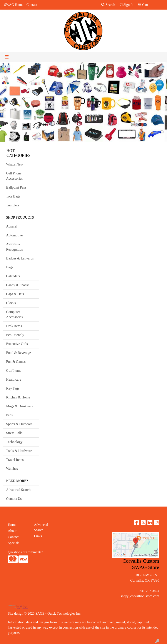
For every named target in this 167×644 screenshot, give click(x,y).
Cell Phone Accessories (14, 176)
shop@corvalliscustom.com (140, 596)
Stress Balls (14, 433)
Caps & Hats (15, 294)
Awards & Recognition (15, 247)
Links (38, 536)
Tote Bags (13, 196)
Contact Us (14, 499)
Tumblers (13, 205)
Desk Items (14, 326)
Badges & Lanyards (20, 258)
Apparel (12, 226)
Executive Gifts (17, 344)
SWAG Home (14, 5)
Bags (10, 267)
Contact (32, 5)
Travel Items (15, 460)
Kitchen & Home (18, 397)
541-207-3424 (149, 591)
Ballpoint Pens (16, 187)
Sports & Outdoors (19, 424)
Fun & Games (16, 362)
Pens (9, 415)
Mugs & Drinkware (20, 406)
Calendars (13, 276)
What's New (15, 164)
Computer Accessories (14, 314)
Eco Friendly (15, 335)
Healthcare (14, 379)
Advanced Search (18, 490)
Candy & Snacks (18, 285)
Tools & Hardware (19, 451)
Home (12, 525)
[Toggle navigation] (7, 57)
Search (108, 5)
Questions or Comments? (25, 552)
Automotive (14, 235)
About (12, 531)
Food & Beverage (18, 353)
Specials (14, 543)
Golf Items (14, 371)
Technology (14, 442)
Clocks (11, 303)
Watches (12, 469)
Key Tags (13, 388)
